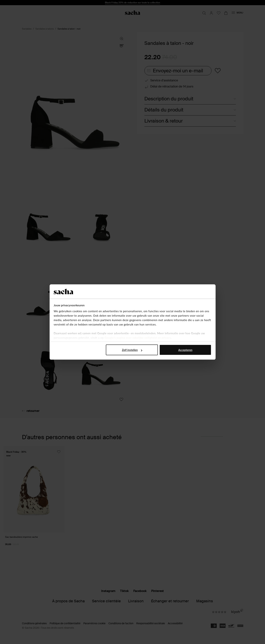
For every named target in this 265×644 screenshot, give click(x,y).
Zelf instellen (132, 350)
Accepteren (185, 350)
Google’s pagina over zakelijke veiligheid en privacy (138, 338)
